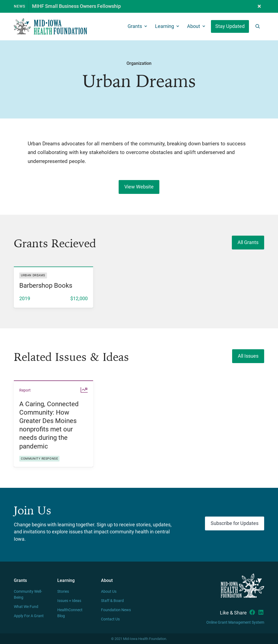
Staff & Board (112, 601)
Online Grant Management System (235, 622)
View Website (139, 187)
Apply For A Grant (29, 616)
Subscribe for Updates (235, 523)
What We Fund (26, 607)
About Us (109, 592)
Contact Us (110, 619)
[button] (259, 6)
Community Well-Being (28, 595)
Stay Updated (230, 26)
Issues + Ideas (69, 601)
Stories (63, 592)
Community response (39, 459)
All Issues (248, 356)
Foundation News (116, 610)
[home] (50, 26)
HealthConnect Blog (70, 613)
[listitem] (53, 287)
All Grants (248, 242)
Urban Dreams (33, 275)
